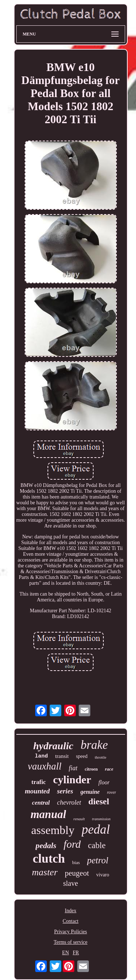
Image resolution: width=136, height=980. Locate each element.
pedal (96, 829)
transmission (101, 819)
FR (76, 953)
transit (62, 756)
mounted (38, 791)
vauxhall (45, 766)
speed (82, 756)
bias (76, 862)
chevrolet (69, 802)
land (41, 756)
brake (94, 745)
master (45, 872)
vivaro (103, 875)
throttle (100, 757)
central (41, 803)
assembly (53, 830)
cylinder (72, 779)
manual (48, 814)
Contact (71, 921)
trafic (39, 782)
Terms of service (71, 942)
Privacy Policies (71, 932)
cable (97, 845)
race (109, 769)
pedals (46, 845)
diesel (99, 801)
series (65, 791)
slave (71, 883)
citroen (91, 769)
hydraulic (53, 746)
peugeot (77, 873)
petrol (98, 860)
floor (104, 782)
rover (112, 792)
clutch (49, 858)
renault (79, 819)
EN (65, 953)
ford (72, 844)
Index (71, 911)
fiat (73, 768)
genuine (90, 792)
